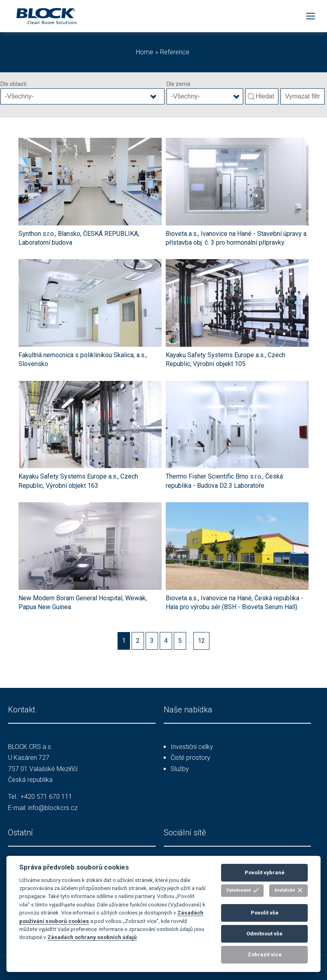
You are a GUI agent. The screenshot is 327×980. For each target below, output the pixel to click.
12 (201, 641)
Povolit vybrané (265, 873)
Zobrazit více (265, 954)
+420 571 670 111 (46, 797)
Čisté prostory (190, 758)
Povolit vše (265, 913)
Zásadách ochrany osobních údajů (92, 937)
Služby (180, 769)
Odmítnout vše (264, 934)
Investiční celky (192, 747)
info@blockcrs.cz (53, 808)
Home (145, 52)
